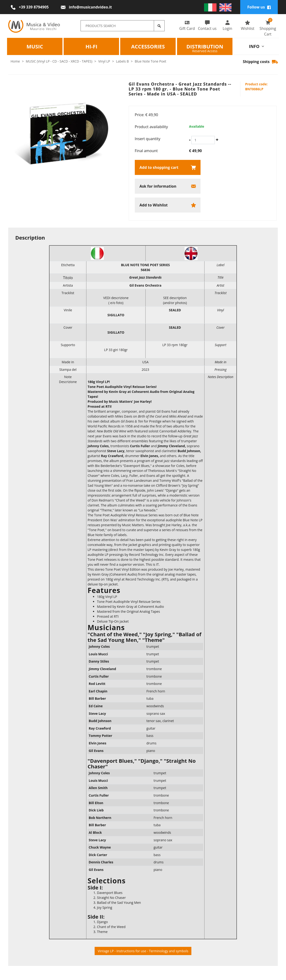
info (256, 46)
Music (35, 46)
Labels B (122, 61)
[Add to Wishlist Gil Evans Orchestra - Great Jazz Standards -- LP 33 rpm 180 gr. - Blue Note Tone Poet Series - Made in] (168, 205)
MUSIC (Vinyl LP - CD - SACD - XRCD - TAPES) (59, 61)
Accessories (148, 46)
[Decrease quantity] (190, 140)
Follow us (259, 7)
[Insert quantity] (203, 140)
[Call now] (30, 7)
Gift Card (187, 25)
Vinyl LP (104, 61)
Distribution (205, 46)
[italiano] (210, 7)
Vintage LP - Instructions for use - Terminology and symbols (143, 951)
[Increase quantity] (217, 140)
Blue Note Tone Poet (151, 61)
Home (15, 61)
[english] (226, 7)
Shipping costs (260, 62)
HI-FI (91, 46)
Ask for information (158, 186)
